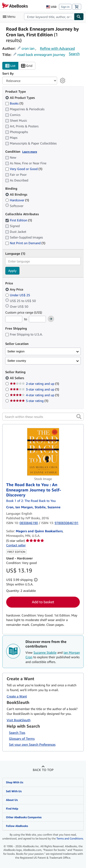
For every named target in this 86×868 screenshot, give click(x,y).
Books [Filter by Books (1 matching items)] (14, 103)
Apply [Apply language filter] (12, 271)
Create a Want (17, 696)
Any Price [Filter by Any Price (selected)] (15, 289)
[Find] (79, 17)
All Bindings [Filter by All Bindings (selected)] (17, 194)
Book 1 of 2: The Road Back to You (31, 501)
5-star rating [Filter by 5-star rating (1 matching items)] (29, 401)
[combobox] (49, 17)
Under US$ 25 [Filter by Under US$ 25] (18, 295)
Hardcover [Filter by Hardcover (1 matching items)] (17, 200)
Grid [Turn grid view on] (27, 66)
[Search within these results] (43, 417)
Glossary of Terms (22, 738)
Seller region (16, 351)
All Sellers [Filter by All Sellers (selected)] (17, 378)
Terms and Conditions (70, 838)
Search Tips (17, 733)
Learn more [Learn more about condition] (30, 152)
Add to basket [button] (43, 602)
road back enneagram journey (41, 55)
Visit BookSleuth (19, 720)
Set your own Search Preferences (32, 744)
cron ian (28, 48)
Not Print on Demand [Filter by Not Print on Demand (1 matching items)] (25, 243)
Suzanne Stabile (45, 652)
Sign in (65, 7)
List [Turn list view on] (10, 66)
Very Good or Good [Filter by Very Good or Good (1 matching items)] (24, 169)
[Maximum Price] (37, 319)
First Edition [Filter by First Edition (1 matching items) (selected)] (19, 220)
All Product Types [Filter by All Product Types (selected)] (21, 98)
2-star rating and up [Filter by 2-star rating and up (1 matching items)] (34, 384)
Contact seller (16, 545)
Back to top (43, 770)
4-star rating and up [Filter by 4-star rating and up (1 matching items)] (34, 395)
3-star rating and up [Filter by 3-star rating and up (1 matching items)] (34, 389)
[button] (79, 417)
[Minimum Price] (14, 319)
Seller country (17, 361)
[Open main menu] (10, 17)
